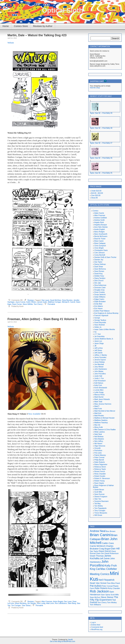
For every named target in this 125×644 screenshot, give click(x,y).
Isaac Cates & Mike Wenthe (105, 329)
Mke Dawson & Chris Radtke (105, 430)
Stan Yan (98, 499)
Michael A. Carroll (68, 302)
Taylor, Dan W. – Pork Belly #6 (101, 158)
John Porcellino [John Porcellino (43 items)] (99, 563)
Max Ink (97, 425)
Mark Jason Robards (102, 399)
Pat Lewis (98, 453)
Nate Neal (98, 434)
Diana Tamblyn (100, 278)
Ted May (97, 504)
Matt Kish (98, 413)
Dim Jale (98, 283)
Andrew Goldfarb (101, 218)
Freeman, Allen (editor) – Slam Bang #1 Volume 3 (42, 319)
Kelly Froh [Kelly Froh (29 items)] (111, 566)
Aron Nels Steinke (101, 227)
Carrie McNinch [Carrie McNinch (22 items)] (98, 546)
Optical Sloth (63, 10)
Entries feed (96, 625)
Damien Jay (99, 260)
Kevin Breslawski (101, 388)
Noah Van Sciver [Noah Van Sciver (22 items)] (98, 583)
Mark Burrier (99, 397)
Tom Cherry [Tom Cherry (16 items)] (102, 602)
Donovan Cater (100, 288)
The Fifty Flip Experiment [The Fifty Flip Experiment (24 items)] (104, 598)
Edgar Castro (99, 299)
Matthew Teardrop (101, 423)
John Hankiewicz (101, 369)
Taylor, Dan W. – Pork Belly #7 (101, 143)
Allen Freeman (47, 602)
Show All (94, 198)
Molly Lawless (99, 432)
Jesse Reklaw (99, 362)
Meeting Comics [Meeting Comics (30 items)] (100, 574)
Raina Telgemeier (101, 465)
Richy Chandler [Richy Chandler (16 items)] (114, 588)
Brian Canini (99, 241)
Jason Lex (98, 341)
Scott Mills (98, 492)
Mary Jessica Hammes (103, 404)
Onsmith (97, 448)
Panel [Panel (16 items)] (118, 583)
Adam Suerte (99, 213)
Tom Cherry (38, 304)
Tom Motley (99, 506)
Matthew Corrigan (55, 302)
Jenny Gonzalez (100, 357)
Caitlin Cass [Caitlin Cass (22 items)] (108, 543)
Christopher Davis (101, 250)
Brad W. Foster (100, 239)
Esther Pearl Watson (102, 311)
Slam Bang (72, 603)
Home (6, 26)
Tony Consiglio (100, 511)
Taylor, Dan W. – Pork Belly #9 (101, 113)
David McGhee (56, 300)
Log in (93, 622)
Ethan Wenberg (21, 603)
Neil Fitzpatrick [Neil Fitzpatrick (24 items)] (106, 580)
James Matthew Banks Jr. (104, 339)
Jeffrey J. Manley (101, 355)
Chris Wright (99, 248)
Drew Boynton (67, 300)
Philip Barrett (99, 460)
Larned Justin (42, 302)
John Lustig (41, 603)
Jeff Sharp (98, 350)
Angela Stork (99, 222)
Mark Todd (98, 402)
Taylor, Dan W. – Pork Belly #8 (101, 128)
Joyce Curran (20, 302)
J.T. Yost (97, 334)
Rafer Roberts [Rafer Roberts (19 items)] (101, 588)
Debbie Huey (99, 276)
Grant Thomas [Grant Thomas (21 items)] (97, 556)
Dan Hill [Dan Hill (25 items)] (115, 549)
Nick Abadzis (99, 439)
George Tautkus (100, 320)
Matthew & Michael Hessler (104, 418)
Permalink (51, 304)
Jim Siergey (32, 603)
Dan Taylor (98, 262)
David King (98, 274)
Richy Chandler (100, 474)
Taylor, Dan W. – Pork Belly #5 (101, 173)
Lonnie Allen (99, 390)
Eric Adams (99, 306)
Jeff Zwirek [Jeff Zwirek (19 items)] (105, 559)
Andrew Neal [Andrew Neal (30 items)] (98, 531)
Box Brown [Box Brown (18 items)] (111, 531)
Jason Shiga (99, 343)
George (97, 318)
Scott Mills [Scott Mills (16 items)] (115, 595)
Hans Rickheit (99, 325)
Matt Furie (98, 409)
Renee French (100, 471)
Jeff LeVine (98, 348)
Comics (95, 211)
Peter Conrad (99, 458)
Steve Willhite (28, 304)
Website (11, 43)
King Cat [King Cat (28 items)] (95, 569)
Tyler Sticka (26, 606)
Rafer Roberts (99, 462)
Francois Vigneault (101, 316)
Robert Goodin (100, 476)
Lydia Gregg (99, 392)
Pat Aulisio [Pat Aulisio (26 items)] (96, 586)
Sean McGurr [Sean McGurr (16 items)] (95, 597)
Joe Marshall (99, 364)
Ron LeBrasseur (61, 603)
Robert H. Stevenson (102, 478)
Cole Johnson (99, 253)
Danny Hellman (100, 264)
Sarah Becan (99, 490)
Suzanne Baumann (101, 501)
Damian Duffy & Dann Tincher (105, 257)
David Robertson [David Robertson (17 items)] (111, 553)
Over (96, 195)
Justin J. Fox (99, 378)
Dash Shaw (99, 267)
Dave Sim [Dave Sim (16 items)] (100, 553)
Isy (95, 332)
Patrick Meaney (100, 455)
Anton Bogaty (58, 602)
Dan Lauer (45, 300)
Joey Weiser (99, 367)
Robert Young (99, 481)
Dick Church (99, 281)
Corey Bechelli (100, 255)
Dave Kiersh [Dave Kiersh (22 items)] (105, 551)
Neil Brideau (99, 437)
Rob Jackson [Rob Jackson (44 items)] (99, 591)
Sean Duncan (99, 494)
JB (95, 346)
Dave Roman (99, 271)
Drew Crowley (99, 292)
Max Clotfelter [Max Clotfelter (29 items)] (109, 569)
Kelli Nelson (99, 383)
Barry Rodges (99, 232)
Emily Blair (98, 304)
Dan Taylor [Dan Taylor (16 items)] (94, 551)
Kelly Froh (98, 385)
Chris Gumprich (100, 246)
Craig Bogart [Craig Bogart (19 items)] (105, 549)
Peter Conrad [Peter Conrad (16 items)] (107, 586)
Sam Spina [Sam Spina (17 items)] (106, 595)
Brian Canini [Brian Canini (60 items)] (100, 535)
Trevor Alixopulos (101, 513)
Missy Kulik (98, 427)
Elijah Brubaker (100, 302)
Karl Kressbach (100, 381)
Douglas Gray (99, 290)
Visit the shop (95, 88)
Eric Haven (98, 309)
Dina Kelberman (100, 285)
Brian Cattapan (100, 243)
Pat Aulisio (98, 451)
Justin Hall (98, 376)
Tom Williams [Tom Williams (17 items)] (95, 605)
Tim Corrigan (16, 606)
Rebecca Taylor (100, 469)
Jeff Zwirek (98, 353)
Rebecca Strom (100, 467)
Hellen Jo (98, 327)
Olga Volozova (100, 446)
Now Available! (34, 414)
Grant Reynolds (100, 322)
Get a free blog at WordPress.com (63, 641)
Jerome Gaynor (100, 360)
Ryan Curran (17, 304)
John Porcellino (100, 374)
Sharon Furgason (101, 497)
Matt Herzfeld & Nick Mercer (105, 411)
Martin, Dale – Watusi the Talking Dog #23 (37, 35)
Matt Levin (50, 603)
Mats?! (97, 406)
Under (96, 191)
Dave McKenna (100, 269)
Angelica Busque (101, 225)
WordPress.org (97, 629)
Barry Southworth (101, 234)
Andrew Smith (99, 220)
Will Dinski (98, 515)
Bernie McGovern (101, 236)
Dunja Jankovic (100, 295)
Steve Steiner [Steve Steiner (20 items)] (107, 597)
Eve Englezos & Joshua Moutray (106, 313)
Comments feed (97, 627)
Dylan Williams (100, 297)
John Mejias (99, 371)
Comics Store (21, 26)
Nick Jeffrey (99, 441)
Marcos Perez (99, 395)
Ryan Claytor (99, 483)
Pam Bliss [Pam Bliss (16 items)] (111, 583)
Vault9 (70, 640)
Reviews (31, 300)
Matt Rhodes (99, 416)
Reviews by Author (43, 26)
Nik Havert (98, 444)
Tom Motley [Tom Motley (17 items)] (112, 602)
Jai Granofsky (99, 336)
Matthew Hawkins (101, 420)
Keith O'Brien (31, 302)
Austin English (100, 229)
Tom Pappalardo (100, 508)
